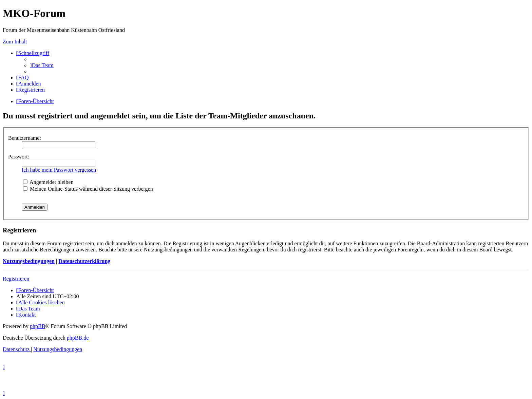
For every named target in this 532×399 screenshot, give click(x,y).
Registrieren (16, 279)
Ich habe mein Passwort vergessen (59, 170)
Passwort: (19, 157)
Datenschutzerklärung (84, 261)
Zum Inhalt (15, 42)
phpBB (37, 326)
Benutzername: (25, 138)
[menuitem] (42, 65)
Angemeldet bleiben (48, 182)
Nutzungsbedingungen (29, 261)
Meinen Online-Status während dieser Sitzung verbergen (88, 189)
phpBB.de (78, 338)
